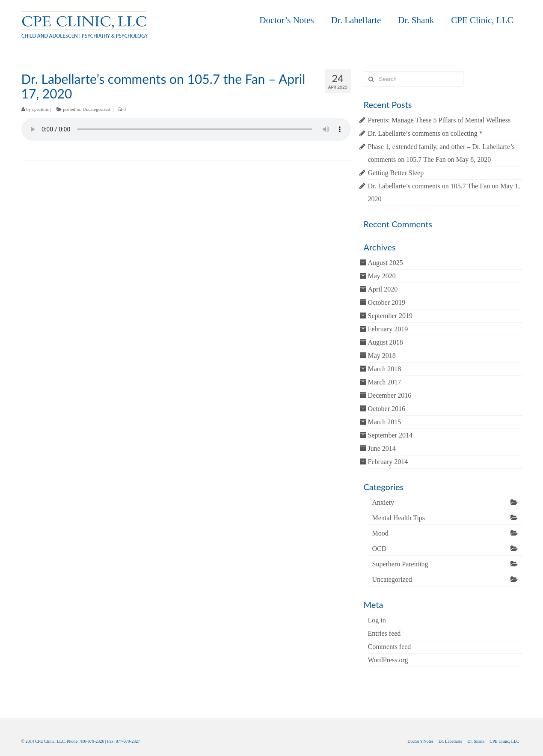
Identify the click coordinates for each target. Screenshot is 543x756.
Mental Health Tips (399, 518)
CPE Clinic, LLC (482, 20)
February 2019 (388, 329)
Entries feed (384, 633)
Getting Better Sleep (396, 173)
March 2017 (385, 382)
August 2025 (386, 263)
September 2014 (390, 435)
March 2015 (385, 422)
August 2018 (386, 342)
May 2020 (382, 276)
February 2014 (388, 462)
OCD (380, 549)
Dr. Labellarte (356, 20)
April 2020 (383, 289)
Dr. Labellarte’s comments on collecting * (425, 133)
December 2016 (390, 395)
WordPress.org (388, 660)
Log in (377, 620)
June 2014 (382, 448)
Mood (380, 533)
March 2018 (385, 369)
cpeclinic (41, 109)
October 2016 (387, 409)
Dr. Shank (416, 20)
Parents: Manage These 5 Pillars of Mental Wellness (439, 120)
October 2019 (387, 302)
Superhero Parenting (400, 564)
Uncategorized (96, 109)
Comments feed (390, 647)
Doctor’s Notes (286, 20)
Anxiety (383, 502)
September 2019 (390, 316)
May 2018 (382, 356)
